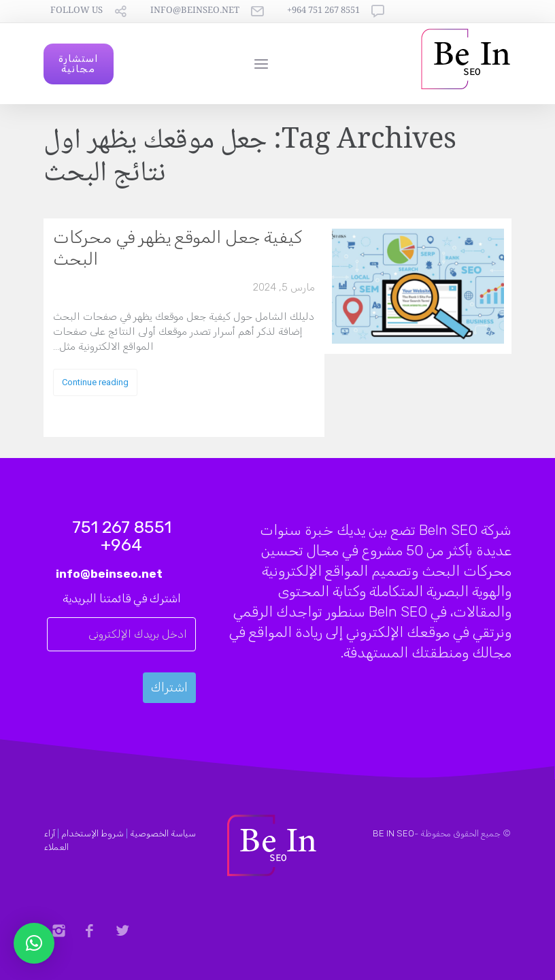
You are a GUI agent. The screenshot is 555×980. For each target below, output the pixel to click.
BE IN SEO (393, 833)
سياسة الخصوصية (163, 833)
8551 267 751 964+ (323, 11)
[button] (34, 943)
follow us (77, 11)
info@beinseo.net (195, 11)
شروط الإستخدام (92, 833)
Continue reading (95, 382)
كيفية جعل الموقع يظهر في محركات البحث (178, 248)
